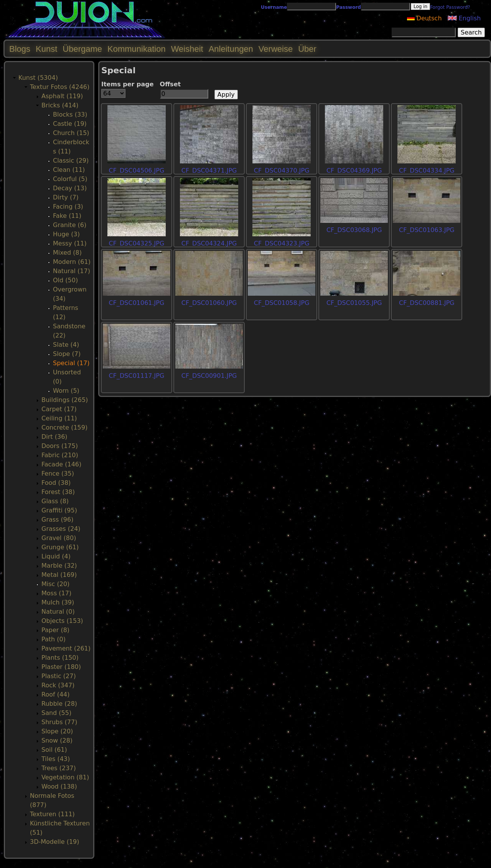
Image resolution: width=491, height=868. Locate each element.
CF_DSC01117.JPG (137, 376)
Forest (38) (58, 492)
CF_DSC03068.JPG (354, 230)
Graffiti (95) (59, 510)
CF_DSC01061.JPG (137, 303)
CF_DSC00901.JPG (209, 376)
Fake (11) (67, 216)
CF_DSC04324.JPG (209, 243)
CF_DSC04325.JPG (137, 243)
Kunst (46, 49)
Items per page (128, 84)
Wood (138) (59, 786)
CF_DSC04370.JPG (282, 170)
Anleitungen (231, 49)
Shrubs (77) (59, 722)
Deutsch (424, 18)
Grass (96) (57, 520)
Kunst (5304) (38, 78)
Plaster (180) (61, 667)
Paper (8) (55, 630)
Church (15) (71, 133)
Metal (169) (59, 575)
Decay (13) (70, 188)
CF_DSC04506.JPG (137, 170)
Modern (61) (72, 262)
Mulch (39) (58, 602)
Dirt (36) (54, 437)
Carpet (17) (59, 409)
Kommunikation (137, 49)
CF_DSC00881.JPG (427, 303)
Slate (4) (66, 345)
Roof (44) (56, 694)
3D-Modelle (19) (55, 842)
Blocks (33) (70, 114)
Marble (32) (59, 566)
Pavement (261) (66, 648)
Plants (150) (60, 658)
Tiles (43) (56, 759)
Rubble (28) (59, 704)
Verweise (276, 49)
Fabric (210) (60, 455)
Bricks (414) (60, 105)
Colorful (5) (70, 179)
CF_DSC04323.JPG (282, 243)
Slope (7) (67, 354)
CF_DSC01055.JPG (354, 303)
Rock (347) (58, 685)
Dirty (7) (66, 197)
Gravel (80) (59, 538)
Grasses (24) (61, 529)
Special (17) (71, 363)
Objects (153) (62, 621)
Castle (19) (70, 124)
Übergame (82, 49)
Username (274, 7)
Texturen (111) (52, 814)
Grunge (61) (60, 547)
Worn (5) (66, 391)
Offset (171, 84)
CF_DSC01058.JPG (282, 303)
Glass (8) (55, 501)
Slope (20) (57, 731)
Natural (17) (72, 271)
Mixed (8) (67, 253)
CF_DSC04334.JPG (427, 170)
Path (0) (54, 639)
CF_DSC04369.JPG (354, 170)
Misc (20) (55, 584)
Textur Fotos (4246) (60, 87)
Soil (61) (54, 750)
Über (307, 49)
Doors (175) (60, 446)
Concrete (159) (64, 427)
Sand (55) (56, 713)
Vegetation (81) (65, 777)
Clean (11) (69, 170)
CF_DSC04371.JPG (209, 170)
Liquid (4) (56, 556)
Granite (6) (70, 225)
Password (348, 7)
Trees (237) (59, 768)
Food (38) (56, 483)
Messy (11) (70, 243)
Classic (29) (71, 161)
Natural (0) (58, 612)
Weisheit (187, 49)
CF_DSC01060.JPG (209, 303)
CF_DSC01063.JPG (427, 230)
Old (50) (65, 280)
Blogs (20, 49)
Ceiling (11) (59, 418)
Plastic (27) (59, 676)
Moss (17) (56, 593)
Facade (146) (61, 464)
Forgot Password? (450, 7)
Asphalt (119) (62, 96)
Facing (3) (68, 207)
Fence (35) (58, 474)
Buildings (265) (65, 400)
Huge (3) (66, 234)
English (464, 18)
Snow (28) (57, 740)
